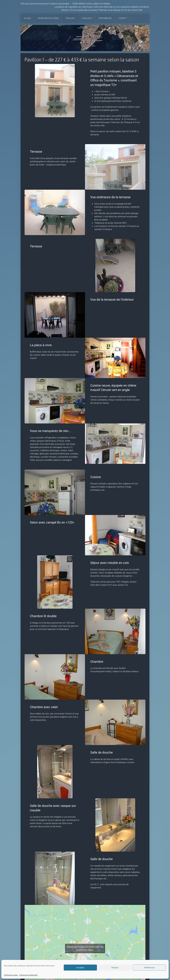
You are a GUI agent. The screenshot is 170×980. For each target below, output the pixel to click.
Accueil (27, 18)
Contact (123, 18)
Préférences (149, 968)
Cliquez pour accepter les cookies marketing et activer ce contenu (85, 948)
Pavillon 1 (71, 18)
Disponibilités (105, 18)
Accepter (80, 968)
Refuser (115, 968)
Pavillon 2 (87, 18)
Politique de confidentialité (28, 975)
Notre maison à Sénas (48, 18)
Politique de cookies (11, 975)
